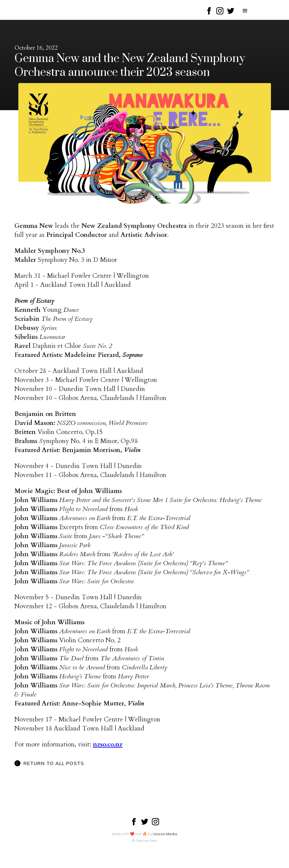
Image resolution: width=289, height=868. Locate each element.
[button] (245, 11)
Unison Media (165, 834)
